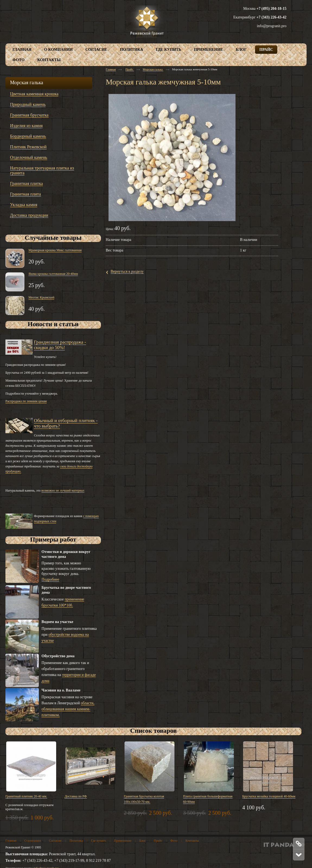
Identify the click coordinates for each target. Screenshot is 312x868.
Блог (143, 841)
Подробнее (50, 579)
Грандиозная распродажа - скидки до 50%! (60, 345)
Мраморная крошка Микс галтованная (55, 250)
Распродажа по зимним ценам (26, 401)
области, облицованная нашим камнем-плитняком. (68, 709)
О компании (33, 841)
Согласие (55, 841)
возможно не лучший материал (63, 490)
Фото (174, 841)
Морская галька (153, 69)
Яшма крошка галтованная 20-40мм (53, 274)
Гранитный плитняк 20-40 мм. (26, 796)
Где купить (98, 841)
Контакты (192, 841)
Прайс (130, 69)
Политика (76, 841)
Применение (123, 841)
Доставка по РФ (76, 796)
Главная (111, 69)
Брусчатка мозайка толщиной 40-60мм (269, 796)
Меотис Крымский (41, 297)
